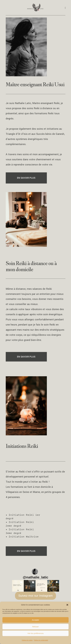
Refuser (36, 627)
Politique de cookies (27, 640)
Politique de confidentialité (41, 640)
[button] (67, 605)
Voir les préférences (36, 633)
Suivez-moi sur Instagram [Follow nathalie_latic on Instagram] (35, 597)
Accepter (35, 620)
